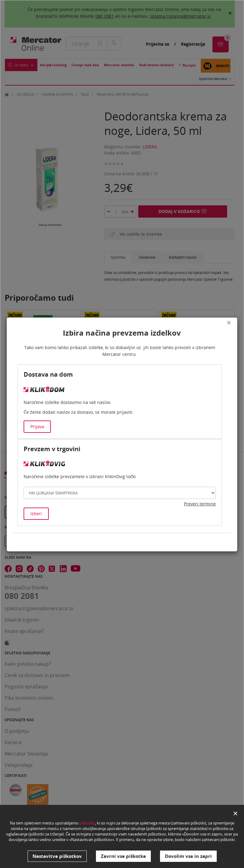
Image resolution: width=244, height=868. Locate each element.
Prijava (37, 426)
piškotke (87, 824)
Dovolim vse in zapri (188, 856)
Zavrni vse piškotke (123, 856)
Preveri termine (200, 504)
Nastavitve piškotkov (57, 856)
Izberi (36, 514)
